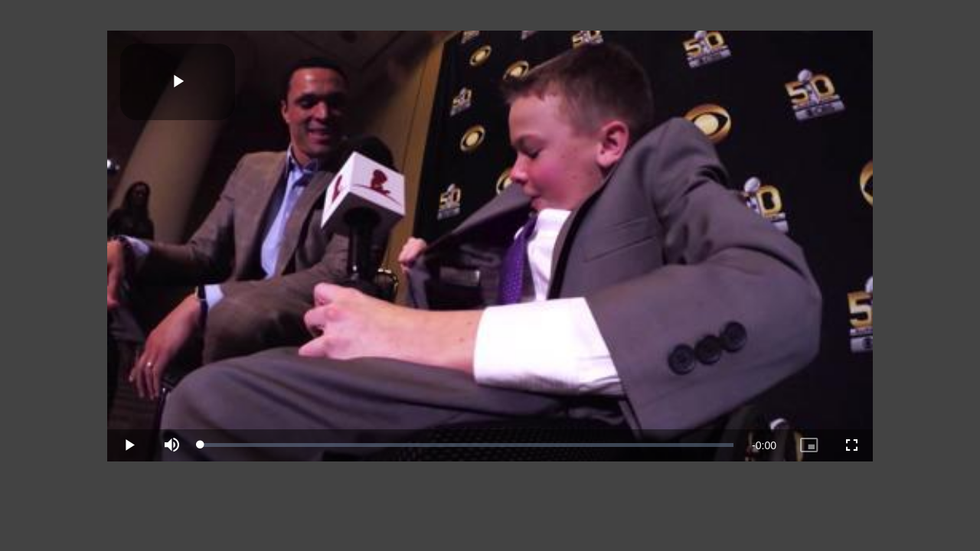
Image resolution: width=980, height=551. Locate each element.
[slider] (467, 445)
